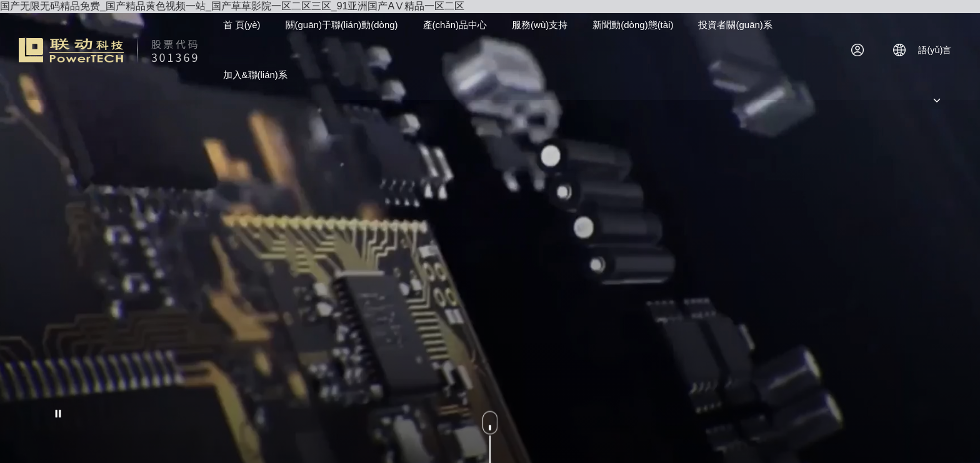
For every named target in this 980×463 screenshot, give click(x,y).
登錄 (862, 50)
